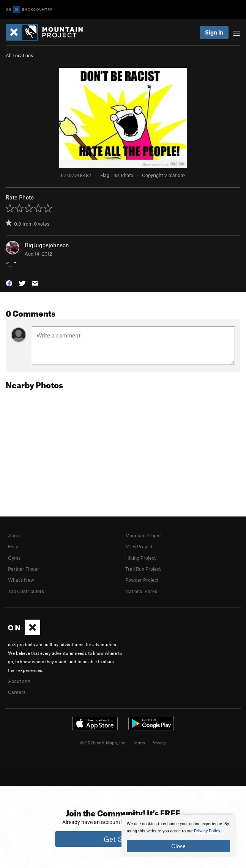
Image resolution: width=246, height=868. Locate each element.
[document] (178, 836)
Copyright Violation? (164, 175)
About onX (19, 681)
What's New (21, 580)
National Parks (141, 591)
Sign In (214, 32)
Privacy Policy (207, 831)
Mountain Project (143, 535)
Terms (139, 742)
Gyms (14, 558)
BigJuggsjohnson (47, 245)
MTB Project (139, 546)
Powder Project (142, 580)
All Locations (19, 55)
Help (13, 546)
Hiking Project (140, 558)
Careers (17, 692)
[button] (9, 282)
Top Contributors (26, 591)
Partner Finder (24, 569)
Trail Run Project (143, 569)
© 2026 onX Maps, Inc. (103, 742)
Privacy (159, 742)
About (14, 535)
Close (178, 846)
